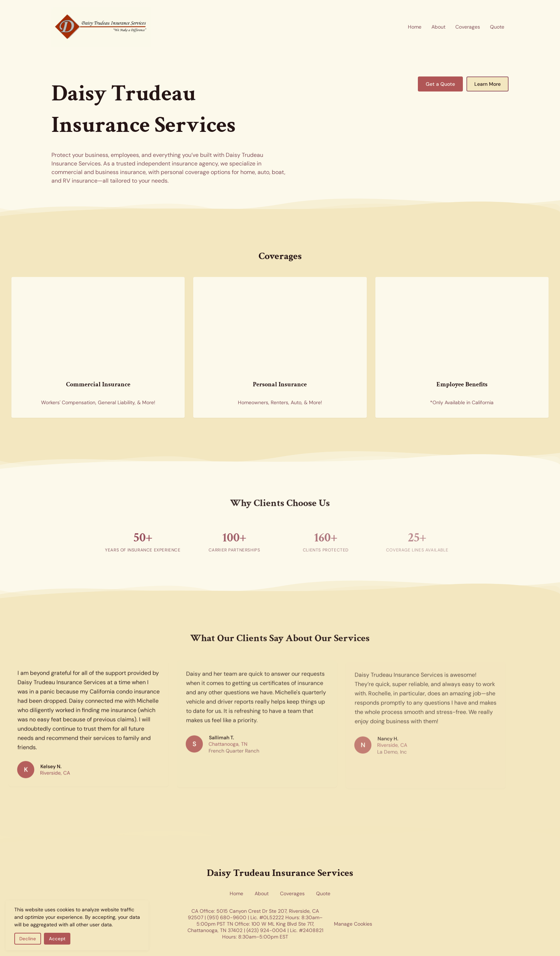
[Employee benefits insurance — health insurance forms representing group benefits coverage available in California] (437, 312)
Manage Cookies (353, 924)
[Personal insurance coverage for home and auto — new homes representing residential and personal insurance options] (255, 312)
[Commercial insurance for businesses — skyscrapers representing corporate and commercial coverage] (74, 312)
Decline (28, 939)
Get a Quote (440, 84)
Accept (57, 939)
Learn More (487, 84)
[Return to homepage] (101, 27)
